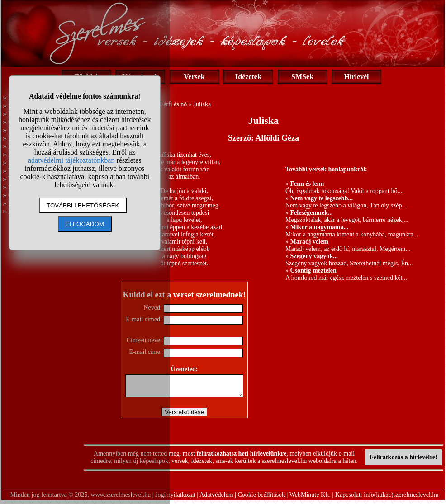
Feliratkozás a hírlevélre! (403, 461)
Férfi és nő (173, 104)
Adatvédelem (216, 499)
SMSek (302, 77)
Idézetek (248, 77)
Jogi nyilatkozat (175, 499)
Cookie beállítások (262, 499)
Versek (194, 77)
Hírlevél (356, 77)
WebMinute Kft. (310, 499)
